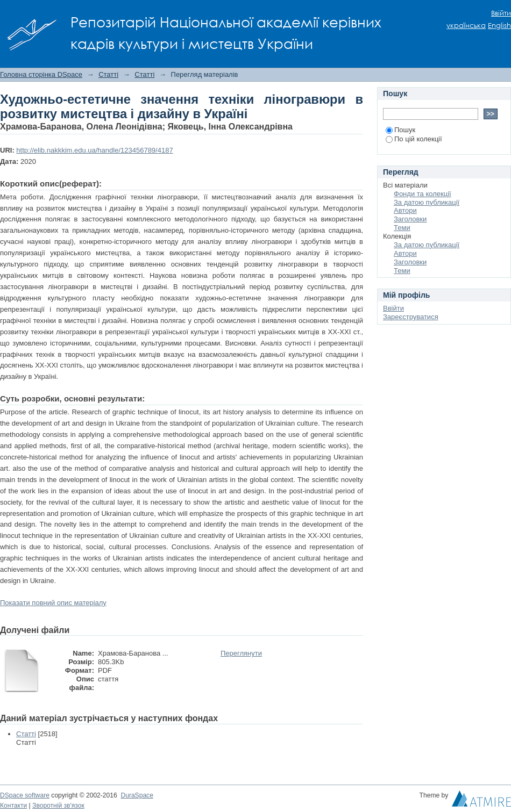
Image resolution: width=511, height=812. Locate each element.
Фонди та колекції (423, 194)
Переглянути (241, 653)
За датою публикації (427, 202)
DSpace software (25, 795)
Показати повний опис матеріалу (53, 603)
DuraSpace (137, 795)
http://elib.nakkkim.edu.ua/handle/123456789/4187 (94, 150)
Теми (402, 228)
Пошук (400, 130)
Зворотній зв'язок (58, 806)
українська (466, 26)
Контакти (13, 806)
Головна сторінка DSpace (41, 74)
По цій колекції (414, 139)
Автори (405, 210)
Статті (108, 74)
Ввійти (501, 13)
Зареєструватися (411, 317)
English (499, 26)
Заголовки (410, 219)
